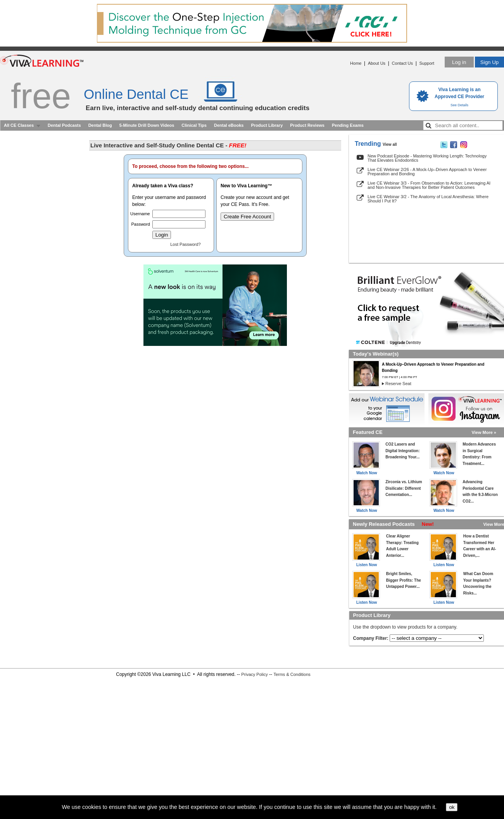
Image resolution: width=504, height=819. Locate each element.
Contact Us (402, 63)
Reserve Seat (398, 384)
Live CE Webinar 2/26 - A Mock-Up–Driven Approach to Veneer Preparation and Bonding (427, 172)
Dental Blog (100, 125)
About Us (377, 63)
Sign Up (489, 62)
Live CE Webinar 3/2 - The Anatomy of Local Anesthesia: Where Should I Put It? (428, 199)
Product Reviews (307, 125)
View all (390, 144)
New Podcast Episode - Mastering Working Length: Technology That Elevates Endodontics (427, 158)
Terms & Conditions (292, 674)
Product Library (267, 125)
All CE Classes (19, 125)
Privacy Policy (254, 674)
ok (452, 807)
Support (427, 63)
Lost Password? (185, 244)
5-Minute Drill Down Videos (147, 125)
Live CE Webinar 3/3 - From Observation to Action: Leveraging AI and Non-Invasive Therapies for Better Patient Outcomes (429, 185)
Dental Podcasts (64, 125)
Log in (459, 62)
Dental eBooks (229, 125)
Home (356, 63)
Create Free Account (247, 217)
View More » (484, 432)
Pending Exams (348, 125)
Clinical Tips (194, 125)
